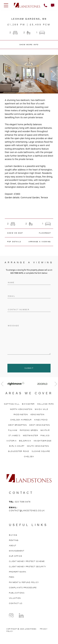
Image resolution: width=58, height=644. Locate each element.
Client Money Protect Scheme (27, 561)
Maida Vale (41, 409)
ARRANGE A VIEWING (40, 242)
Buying (13, 535)
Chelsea (29, 456)
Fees (12, 577)
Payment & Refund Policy (24, 582)
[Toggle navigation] (6, 5)
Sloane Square (41, 451)
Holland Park (46, 404)
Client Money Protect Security (28, 566)
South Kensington (38, 446)
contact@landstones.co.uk (27, 510)
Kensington (38, 414)
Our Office (15, 556)
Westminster (31, 435)
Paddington (21, 414)
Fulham (13, 430)
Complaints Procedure (23, 587)
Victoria (12, 441)
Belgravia (25, 441)
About (13, 545)
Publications (17, 593)
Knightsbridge (43, 441)
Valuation (15, 598)
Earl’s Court (17, 446)
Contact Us (16, 603)
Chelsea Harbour (21, 420)
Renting (14, 540)
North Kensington (21, 409)
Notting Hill (12, 404)
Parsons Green (29, 430)
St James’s (14, 435)
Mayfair (45, 430)
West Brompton (18, 425)
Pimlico (45, 435)
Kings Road (41, 420)
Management (17, 551)
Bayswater (28, 404)
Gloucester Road (19, 451)
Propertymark (18, 572)
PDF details (14, 242)
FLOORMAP (45, 233)
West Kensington (40, 425)
